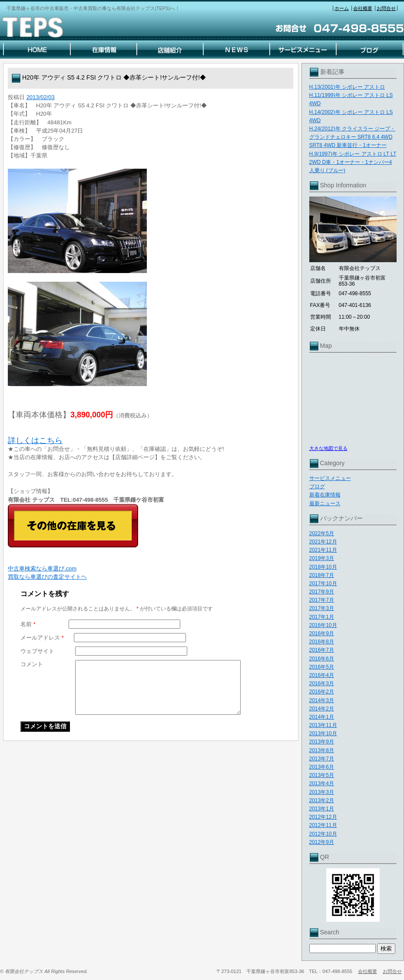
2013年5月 (322, 775)
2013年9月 (322, 742)
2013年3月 (322, 792)
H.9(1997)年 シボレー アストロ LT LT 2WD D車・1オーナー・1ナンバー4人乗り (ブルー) (353, 162)
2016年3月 (322, 683)
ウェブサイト (37, 651)
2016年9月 (322, 633)
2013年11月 (323, 725)
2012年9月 (322, 842)
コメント (32, 664)
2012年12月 (323, 817)
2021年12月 (323, 542)
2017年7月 (322, 600)
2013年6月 (322, 767)
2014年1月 (322, 717)
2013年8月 (322, 750)
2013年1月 (322, 809)
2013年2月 (322, 800)
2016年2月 (322, 692)
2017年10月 (323, 583)
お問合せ (386, 8)
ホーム (342, 8)
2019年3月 (322, 558)
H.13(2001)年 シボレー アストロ (347, 87)
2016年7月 (322, 650)
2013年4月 (322, 783)
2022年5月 (322, 533)
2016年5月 (322, 667)
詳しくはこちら (35, 440)
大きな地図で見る (328, 448)
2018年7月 (322, 575)
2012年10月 (323, 834)
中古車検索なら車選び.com (42, 568)
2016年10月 (323, 625)
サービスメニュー (330, 478)
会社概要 (363, 8)
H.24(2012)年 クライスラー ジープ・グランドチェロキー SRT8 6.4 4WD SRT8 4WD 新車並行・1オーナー (353, 137)
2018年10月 (323, 567)
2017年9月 (322, 592)
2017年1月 (322, 617)
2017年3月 (322, 608)
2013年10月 (323, 733)
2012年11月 (323, 825)
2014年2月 (322, 709)
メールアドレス (42, 638)
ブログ (317, 487)
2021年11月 (323, 550)
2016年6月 (322, 659)
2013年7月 (322, 759)
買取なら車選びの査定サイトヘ (47, 577)
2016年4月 (322, 675)
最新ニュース (325, 503)
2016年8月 (322, 642)
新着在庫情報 (325, 495)
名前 (28, 624)
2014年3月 (322, 700)
